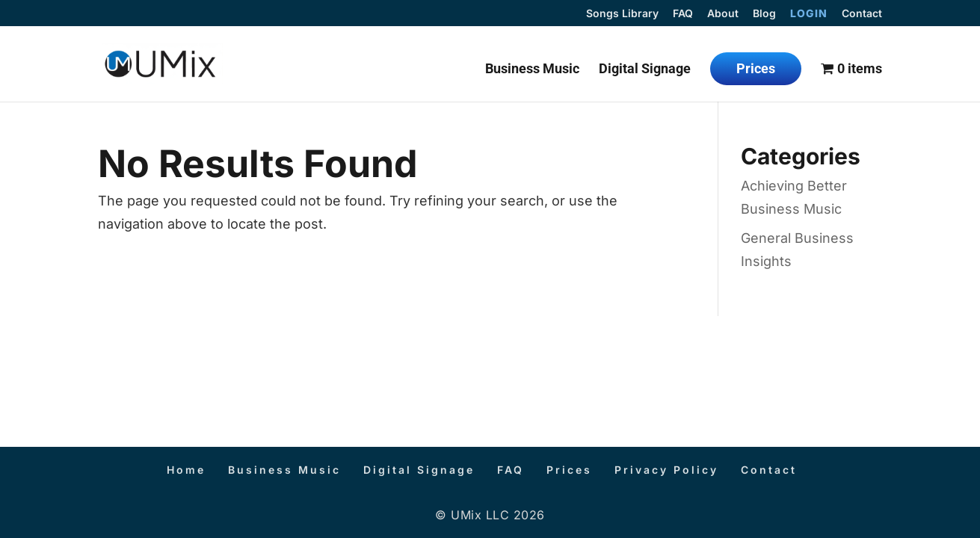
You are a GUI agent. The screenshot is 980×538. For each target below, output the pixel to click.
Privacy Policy (666, 470)
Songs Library (622, 14)
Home (186, 470)
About (723, 14)
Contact (862, 14)
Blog (764, 14)
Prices (756, 68)
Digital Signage (645, 70)
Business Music (532, 70)
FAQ (683, 14)
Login (809, 14)
